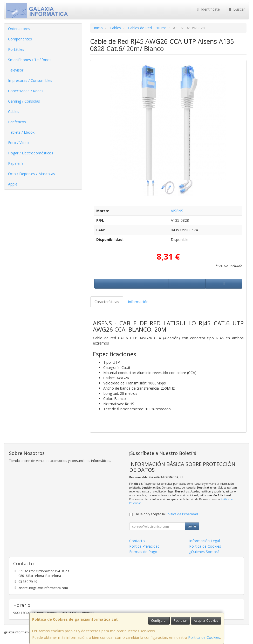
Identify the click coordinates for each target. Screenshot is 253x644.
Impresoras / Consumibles (30, 80)
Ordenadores (19, 29)
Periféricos (17, 122)
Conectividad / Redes (26, 91)
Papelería (16, 163)
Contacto (137, 541)
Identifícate (208, 9)
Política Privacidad (144, 546)
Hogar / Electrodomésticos (31, 153)
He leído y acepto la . (167, 514)
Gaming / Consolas (24, 101)
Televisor (16, 70)
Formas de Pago (143, 552)
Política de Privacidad (182, 514)
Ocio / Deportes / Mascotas (32, 174)
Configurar (159, 621)
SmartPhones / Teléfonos (30, 60)
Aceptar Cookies (206, 621)
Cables (14, 112)
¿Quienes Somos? (204, 552)
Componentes (20, 39)
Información (138, 302)
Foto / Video (18, 143)
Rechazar (180, 621)
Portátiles (16, 49)
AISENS (177, 211)
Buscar (236, 9)
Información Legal (204, 541)
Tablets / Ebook (21, 132)
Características (107, 302)
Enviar (192, 526)
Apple (13, 184)
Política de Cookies (204, 637)
